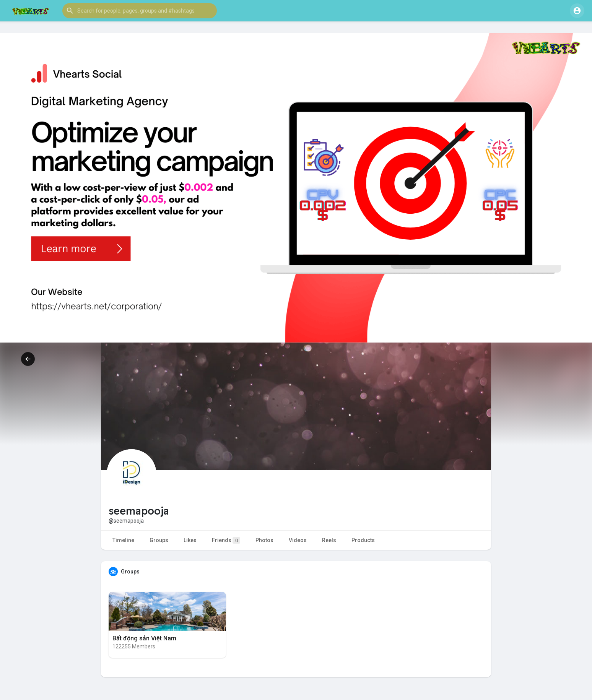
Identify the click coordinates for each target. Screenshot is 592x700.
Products (363, 540)
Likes (190, 540)
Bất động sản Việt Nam (144, 638)
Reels (329, 540)
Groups (159, 540)
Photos (264, 540)
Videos (298, 540)
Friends (226, 540)
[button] (140, 11)
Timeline (123, 540)
